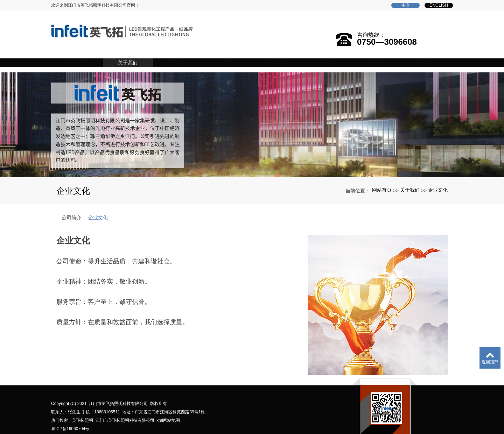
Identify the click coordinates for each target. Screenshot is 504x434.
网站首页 (93, 56)
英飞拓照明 (83, 411)
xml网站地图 (168, 411)
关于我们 (141, 56)
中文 (406, 5)
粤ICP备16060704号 (70, 419)
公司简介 (71, 208)
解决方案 (285, 56)
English (439, 5)
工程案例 (189, 56)
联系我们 (429, 56)
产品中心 (237, 56)
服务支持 (333, 56)
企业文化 (438, 180)
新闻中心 (381, 56)
